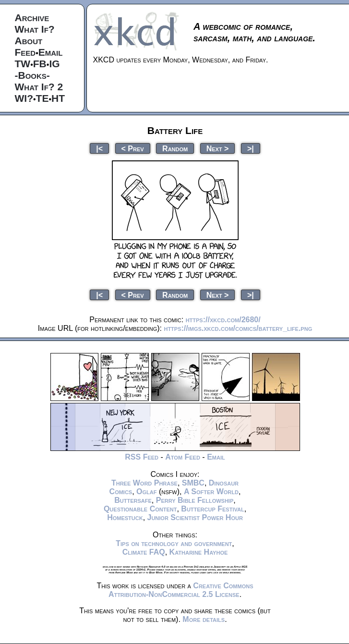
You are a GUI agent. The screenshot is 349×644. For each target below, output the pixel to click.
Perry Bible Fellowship (195, 500)
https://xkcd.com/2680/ (223, 320)
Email (51, 52)
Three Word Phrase (144, 483)
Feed (25, 52)
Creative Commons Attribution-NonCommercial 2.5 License (181, 590)
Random (175, 148)
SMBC (193, 483)
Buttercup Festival (212, 509)
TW (23, 64)
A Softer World (211, 492)
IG (54, 64)
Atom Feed (183, 457)
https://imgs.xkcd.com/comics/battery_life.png (238, 328)
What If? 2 (39, 87)
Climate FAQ (144, 552)
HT (58, 98)
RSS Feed (142, 457)
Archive (32, 18)
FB (40, 64)
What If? (35, 29)
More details (204, 619)
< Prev (133, 148)
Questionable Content (140, 509)
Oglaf (146, 492)
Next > (218, 148)
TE (42, 98)
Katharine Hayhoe (199, 552)
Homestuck (125, 517)
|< (99, 148)
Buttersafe (133, 500)
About (29, 41)
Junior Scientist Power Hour (195, 517)
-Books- (32, 75)
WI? (24, 98)
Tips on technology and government (174, 543)
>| (251, 148)
